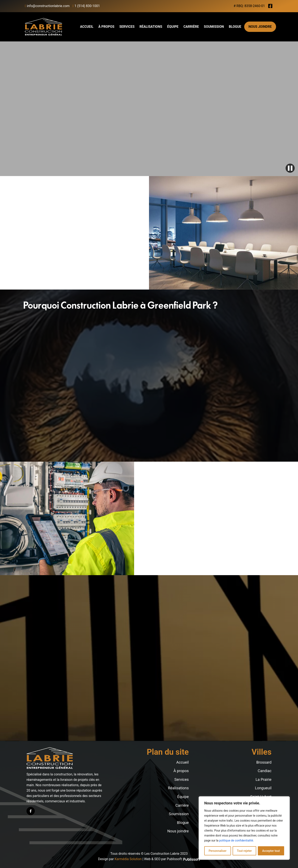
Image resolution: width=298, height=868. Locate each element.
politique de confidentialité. (237, 840)
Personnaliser (217, 851)
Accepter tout (271, 851)
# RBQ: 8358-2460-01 (249, 6)
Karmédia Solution (128, 859)
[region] (244, 828)
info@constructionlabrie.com (47, 6)
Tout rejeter (244, 851)
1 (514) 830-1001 (86, 6)
